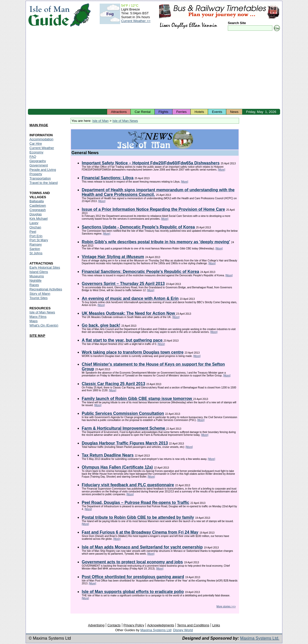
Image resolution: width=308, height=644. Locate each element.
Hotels (199, 112)
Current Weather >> (136, 21)
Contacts (114, 625)
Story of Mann (40, 294)
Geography (38, 161)
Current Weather (42, 148)
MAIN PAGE (39, 125)
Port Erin (36, 236)
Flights (163, 112)
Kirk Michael (39, 219)
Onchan (35, 227)
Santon (35, 249)
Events (217, 112)
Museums (37, 276)
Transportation (40, 178)
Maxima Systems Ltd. (260, 638)
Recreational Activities (46, 289)
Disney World (183, 630)
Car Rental (142, 112)
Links (216, 625)
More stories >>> (226, 606)
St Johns (36, 253)
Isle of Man (100, 121)
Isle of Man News (125, 121)
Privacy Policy (134, 625)
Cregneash (38, 210)
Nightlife (35, 281)
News (234, 112)
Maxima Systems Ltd (156, 630)
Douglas (36, 214)
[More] (221, 170)
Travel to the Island (44, 183)
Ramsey (36, 244)
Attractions (119, 112)
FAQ (33, 157)
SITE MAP (37, 336)
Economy (36, 152)
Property (36, 174)
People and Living (43, 170)
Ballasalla (37, 201)
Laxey (34, 223)
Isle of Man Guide (49, 15)
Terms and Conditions (193, 625)
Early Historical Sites (45, 267)
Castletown (38, 205)
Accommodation (41, 139)
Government (39, 165)
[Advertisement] (154, 70)
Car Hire (36, 144)
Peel (33, 232)
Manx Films (38, 317)
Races (34, 285)
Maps (34, 321)
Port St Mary (39, 240)
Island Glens (39, 272)
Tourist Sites (39, 298)
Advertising (96, 625)
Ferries (181, 112)
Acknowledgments (161, 625)
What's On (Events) (44, 325)
